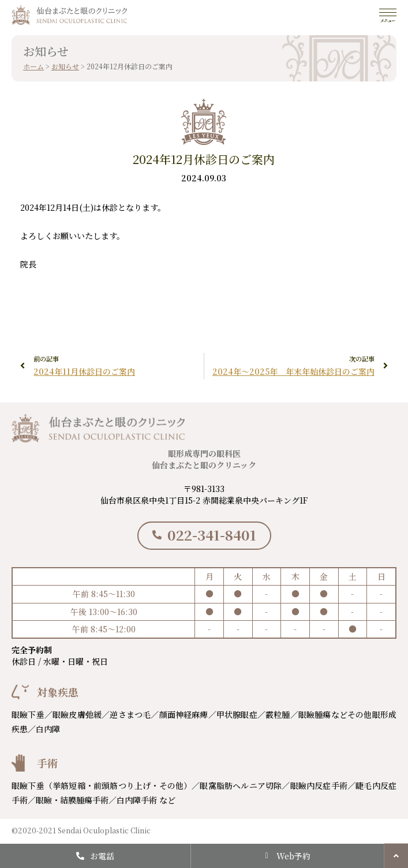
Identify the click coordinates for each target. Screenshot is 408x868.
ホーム (33, 66)
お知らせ (65, 66)
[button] (396, 856)
